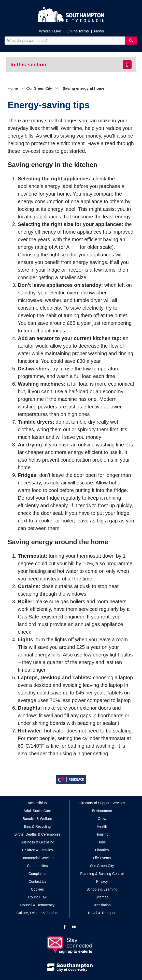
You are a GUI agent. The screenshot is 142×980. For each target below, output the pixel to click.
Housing (102, 834)
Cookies (38, 889)
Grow (102, 819)
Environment (102, 811)
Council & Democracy (38, 905)
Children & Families (37, 850)
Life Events (102, 858)
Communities (37, 866)
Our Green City (39, 88)
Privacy (102, 881)
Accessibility (37, 803)
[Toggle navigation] (127, 65)
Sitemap (102, 897)
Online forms (78, 31)
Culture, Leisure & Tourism (38, 913)
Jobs (102, 842)
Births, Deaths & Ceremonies (38, 834)
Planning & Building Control (102, 874)
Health (102, 826)
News (99, 31)
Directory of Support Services (102, 803)
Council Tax (37, 897)
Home (13, 88)
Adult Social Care (37, 811)
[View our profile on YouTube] (74, 927)
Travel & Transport (102, 913)
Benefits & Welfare (37, 819)
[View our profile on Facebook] (65, 927)
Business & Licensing (37, 842)
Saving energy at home (83, 88)
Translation (102, 905)
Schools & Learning (102, 889)
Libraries (102, 850)
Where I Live (50, 31)
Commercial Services (37, 858)
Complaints (37, 874)
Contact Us (37, 881)
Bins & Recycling (37, 826)
